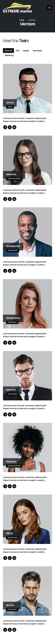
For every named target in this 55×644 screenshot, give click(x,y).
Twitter (10, 127)
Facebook (5, 127)
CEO (18, 51)
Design (26, 51)
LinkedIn (14, 127)
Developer (37, 51)
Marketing (9, 55)
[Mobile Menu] (49, 8)
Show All (8, 51)
